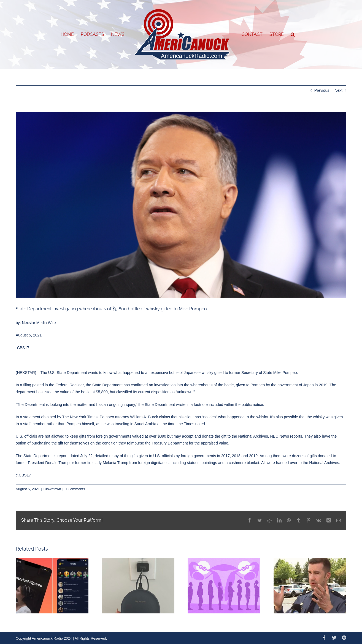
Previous (322, 90)
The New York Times (80, 417)
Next (338, 90)
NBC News (280, 436)
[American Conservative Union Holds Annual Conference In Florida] (181, 205)
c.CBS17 (23, 475)
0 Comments (75, 489)
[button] (293, 34)
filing (27, 385)
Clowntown (52, 489)
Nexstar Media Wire (39, 323)
